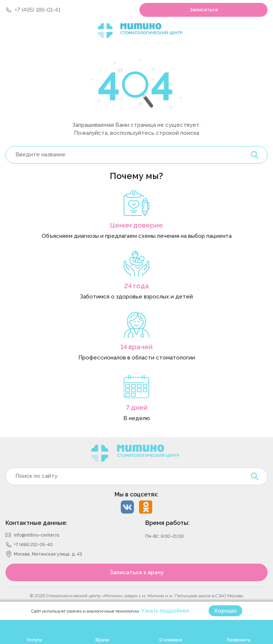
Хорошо (225, 611)
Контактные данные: (36, 523)
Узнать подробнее (165, 611)
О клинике (171, 640)
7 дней (137, 407)
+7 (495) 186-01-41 (38, 10)
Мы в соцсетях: (136, 494)
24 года (136, 286)
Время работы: (167, 523)
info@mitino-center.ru (37, 535)
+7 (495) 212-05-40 (33, 545)
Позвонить (239, 640)
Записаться (204, 10)
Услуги (34, 640)
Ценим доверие (136, 225)
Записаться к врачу (137, 572)
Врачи (102, 640)
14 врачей (136, 347)
